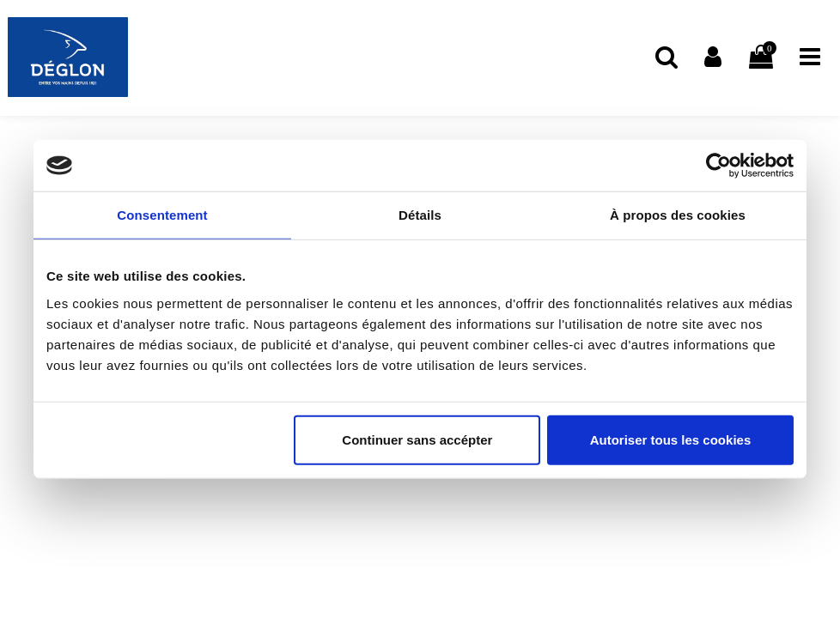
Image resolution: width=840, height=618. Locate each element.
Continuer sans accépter (417, 439)
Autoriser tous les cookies (671, 439)
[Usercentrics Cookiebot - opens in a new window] (718, 166)
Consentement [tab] (162, 215)
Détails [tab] (420, 215)
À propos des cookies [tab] (678, 215)
